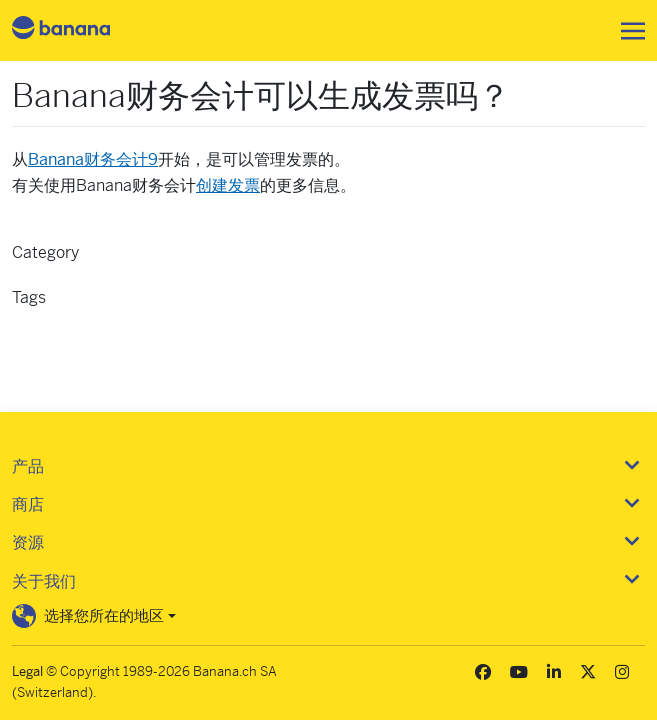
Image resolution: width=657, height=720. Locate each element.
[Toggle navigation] (627, 31)
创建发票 (228, 185)
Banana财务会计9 (93, 159)
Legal (27, 671)
